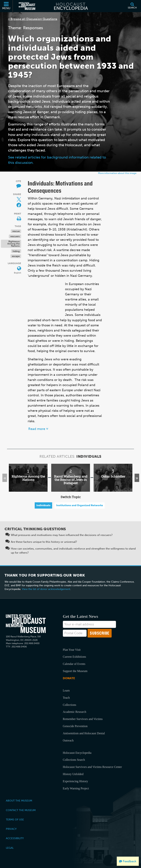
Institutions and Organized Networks (80, 505)
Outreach (68, 740)
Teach (66, 698)
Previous (6, 478)
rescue (16, 231)
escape (16, 256)
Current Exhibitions (74, 657)
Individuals (43, 505)
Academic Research (74, 712)
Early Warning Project (76, 788)
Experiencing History (75, 781)
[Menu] (6, 6)
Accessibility (15, 838)
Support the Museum (75, 671)
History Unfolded (73, 774)
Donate (69, 678)
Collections (69, 705)
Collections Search (74, 760)
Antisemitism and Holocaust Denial (84, 733)
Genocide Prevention (75, 726)
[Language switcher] (17, 268)
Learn (66, 690)
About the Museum (19, 801)
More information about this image (117, 173)
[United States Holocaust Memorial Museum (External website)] (27, 6)
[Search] (132, 6)
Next (135, 478)
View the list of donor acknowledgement (46, 589)
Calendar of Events (74, 664)
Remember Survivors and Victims (83, 719)
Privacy (11, 829)
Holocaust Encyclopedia (77, 753)
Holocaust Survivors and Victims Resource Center (92, 767)
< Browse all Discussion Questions (33, 19)
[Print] (17, 218)
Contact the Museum (21, 810)
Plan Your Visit (72, 650)
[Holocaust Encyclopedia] (71, 6)
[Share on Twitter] (17, 199)
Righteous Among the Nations (13, 244)
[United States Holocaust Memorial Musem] (26, 624)
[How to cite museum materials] (17, 186)
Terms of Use (15, 820)
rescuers (15, 236)
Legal (10, 848)
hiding (16, 251)
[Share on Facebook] (19, 205)
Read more (38, 429)
